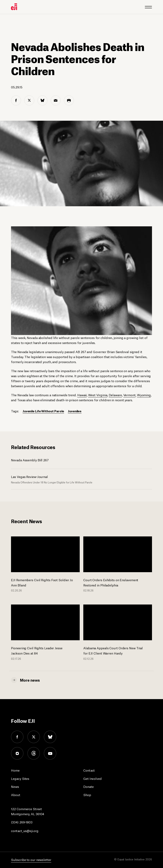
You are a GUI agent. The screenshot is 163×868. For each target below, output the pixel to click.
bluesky (50, 737)
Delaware (115, 395)
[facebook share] (16, 100)
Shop (87, 795)
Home (15, 770)
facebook (17, 737)
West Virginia (98, 395)
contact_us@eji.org (25, 831)
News (15, 786)
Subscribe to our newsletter (31, 859)
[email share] (56, 100)
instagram (17, 753)
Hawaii (82, 395)
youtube (50, 753)
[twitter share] (29, 100)
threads (34, 753)
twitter (34, 737)
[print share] (69, 100)
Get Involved (93, 778)
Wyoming (144, 395)
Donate (88, 786)
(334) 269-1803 (22, 822)
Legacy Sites (20, 778)
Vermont (129, 395)
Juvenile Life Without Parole (43, 411)
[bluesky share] (42, 100)
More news (30, 680)
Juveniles (75, 411)
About (16, 795)
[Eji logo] (14, 7)
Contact (89, 770)
